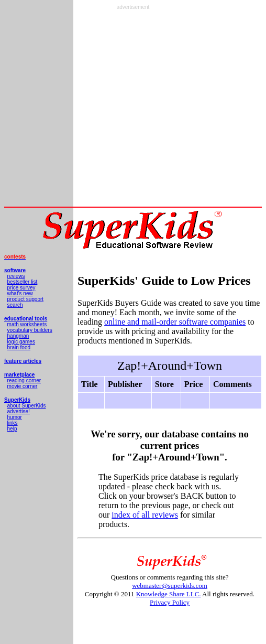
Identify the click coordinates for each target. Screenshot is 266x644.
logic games (21, 342)
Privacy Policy (170, 602)
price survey (21, 288)
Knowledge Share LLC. (169, 594)
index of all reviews (145, 515)
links (13, 423)
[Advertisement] (131, 108)
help (12, 429)
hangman (18, 336)
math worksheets (27, 324)
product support (26, 299)
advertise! (19, 411)
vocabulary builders (30, 330)
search (15, 305)
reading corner (24, 380)
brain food (19, 347)
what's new (20, 293)
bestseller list (23, 282)
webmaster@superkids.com (170, 586)
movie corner (23, 386)
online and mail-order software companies (175, 322)
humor (15, 417)
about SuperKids (27, 406)
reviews (16, 276)
